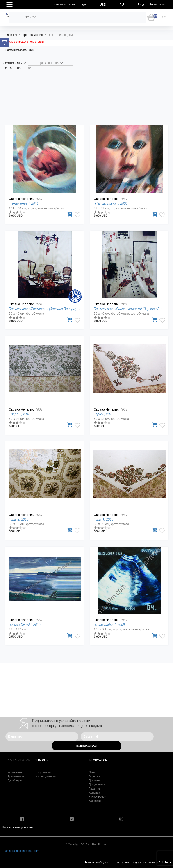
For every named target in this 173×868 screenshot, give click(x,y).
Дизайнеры (15, 780)
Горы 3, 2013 (104, 414)
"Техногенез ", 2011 (24, 203)
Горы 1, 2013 (104, 519)
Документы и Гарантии (97, 787)
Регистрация (157, 5)
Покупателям (43, 772)
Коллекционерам (44, 776)
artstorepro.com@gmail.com (22, 851)
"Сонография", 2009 (109, 624)
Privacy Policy (97, 797)
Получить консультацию (17, 827)
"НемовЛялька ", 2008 (111, 203)
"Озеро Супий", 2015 (25, 624)
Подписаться (86, 746)
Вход (141, 5)
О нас (92, 772)
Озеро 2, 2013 (19, 414)
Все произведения (61, 35)
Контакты (95, 801)
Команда (94, 793)
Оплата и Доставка (95, 778)
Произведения (32, 35)
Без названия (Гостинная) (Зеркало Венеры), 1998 (47, 309)
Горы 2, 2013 (19, 519)
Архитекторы (16, 776)
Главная (11, 35)
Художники (15, 772)
